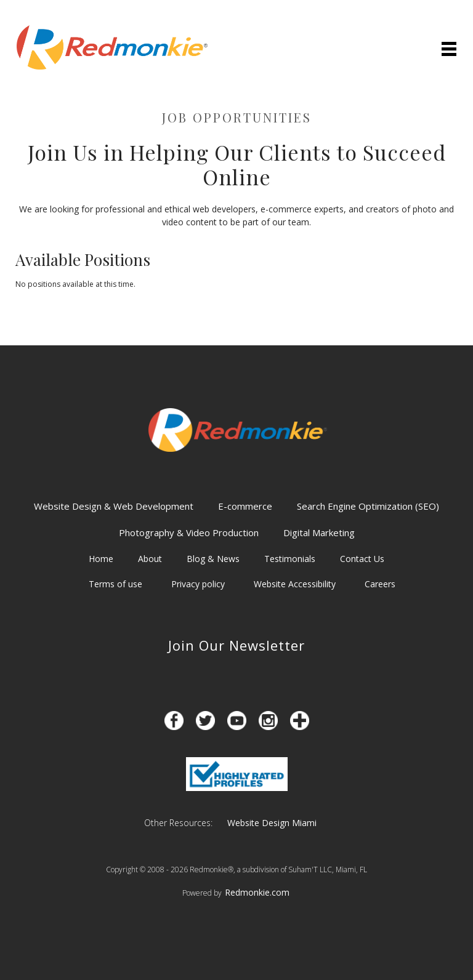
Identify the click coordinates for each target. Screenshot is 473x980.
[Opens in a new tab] (174, 721)
